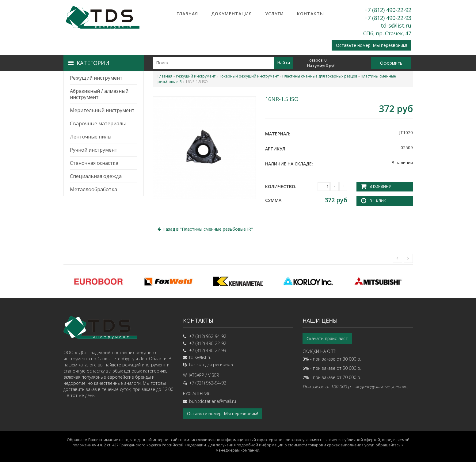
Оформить (391, 63)
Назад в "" (205, 229)
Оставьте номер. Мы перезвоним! (371, 45)
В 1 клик (378, 201)
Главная (187, 14)
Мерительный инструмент (102, 110)
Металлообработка (93, 189)
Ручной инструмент (94, 150)
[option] (98, 281)
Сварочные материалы (98, 123)
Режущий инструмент (96, 78)
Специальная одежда (96, 176)
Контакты (310, 14)
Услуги (274, 14)
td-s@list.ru (396, 25)
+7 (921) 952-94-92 (208, 383)
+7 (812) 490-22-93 (388, 18)
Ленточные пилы (91, 137)
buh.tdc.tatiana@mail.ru (213, 401)
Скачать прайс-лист (327, 338)
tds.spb (197, 364)
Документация (232, 14)
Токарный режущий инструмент (249, 76)
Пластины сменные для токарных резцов (320, 76)
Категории (89, 63)
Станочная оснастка (94, 163)
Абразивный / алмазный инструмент (99, 94)
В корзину (380, 186)
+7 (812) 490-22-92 (388, 10)
